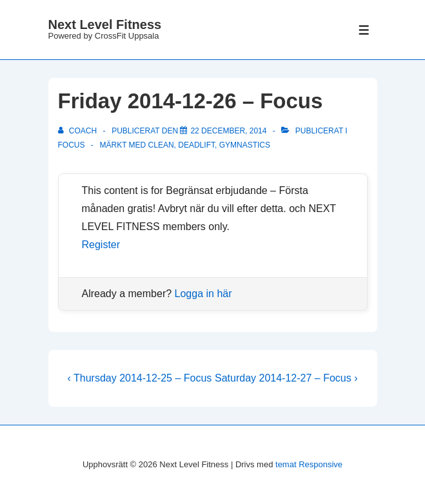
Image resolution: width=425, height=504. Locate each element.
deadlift (196, 145)
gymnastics (245, 145)
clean (161, 145)
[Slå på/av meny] (364, 30)
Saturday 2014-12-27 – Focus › (286, 378)
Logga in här (203, 294)
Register (101, 245)
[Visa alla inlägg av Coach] (79, 131)
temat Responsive (309, 464)
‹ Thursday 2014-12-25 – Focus (140, 378)
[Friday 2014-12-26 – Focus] (228, 131)
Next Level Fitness (105, 24)
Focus (72, 145)
